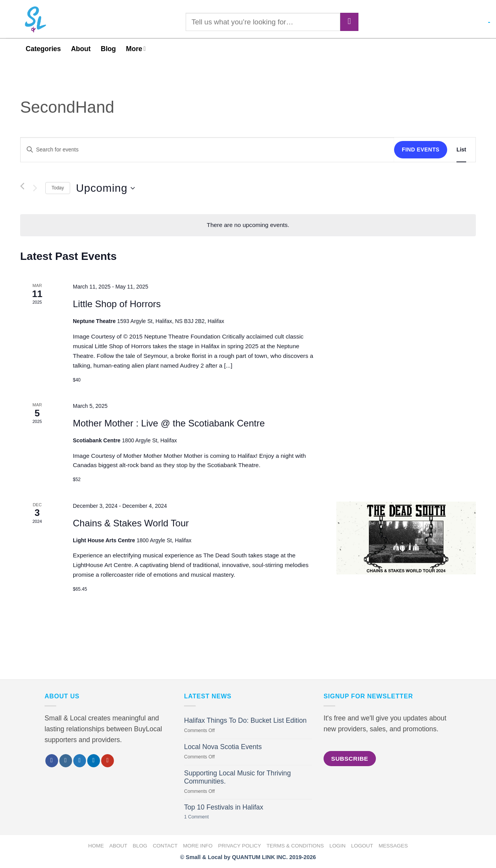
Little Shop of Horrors (117, 304)
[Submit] (349, 22)
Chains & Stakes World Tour (131, 523)
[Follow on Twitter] (80, 761)
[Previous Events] (22, 186)
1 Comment (206, 817)
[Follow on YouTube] (108, 761)
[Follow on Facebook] (52, 761)
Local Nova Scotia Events (223, 747)
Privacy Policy (240, 846)
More (136, 49)
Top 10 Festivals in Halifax (224, 807)
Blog (108, 49)
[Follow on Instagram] (66, 761)
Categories (43, 49)
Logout (362, 846)
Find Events (421, 150)
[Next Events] (35, 188)
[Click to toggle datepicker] (105, 188)
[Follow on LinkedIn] (94, 761)
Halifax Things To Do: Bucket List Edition (245, 720)
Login (338, 846)
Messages (393, 846)
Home (96, 846)
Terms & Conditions (295, 846)
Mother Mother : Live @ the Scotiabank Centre (169, 423)
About (81, 49)
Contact (165, 846)
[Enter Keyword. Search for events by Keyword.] (207, 150)
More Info (198, 846)
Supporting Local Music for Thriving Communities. (237, 777)
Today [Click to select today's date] (58, 188)
